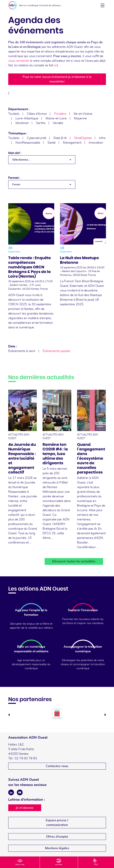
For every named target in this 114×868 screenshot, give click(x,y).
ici (56, 65)
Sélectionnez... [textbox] (21, 160)
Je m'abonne (25, 808)
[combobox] (42, 160)
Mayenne (80, 118)
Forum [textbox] (16, 185)
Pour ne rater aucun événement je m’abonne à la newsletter (57, 79)
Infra (102, 138)
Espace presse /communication (57, 823)
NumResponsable (28, 143)
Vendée (58, 123)
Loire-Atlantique (27, 118)
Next (105, 715)
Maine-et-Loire (56, 118)
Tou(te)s (14, 114)
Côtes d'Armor (37, 114)
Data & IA (60, 138)
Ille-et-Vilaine (83, 114)
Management (72, 143)
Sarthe (41, 123)
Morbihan (22, 123)
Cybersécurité (36, 138)
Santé (52, 143)
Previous (9, 715)
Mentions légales (57, 848)
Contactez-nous (57, 766)
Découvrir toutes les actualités (74, 561)
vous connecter (19, 61)
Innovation (96, 143)
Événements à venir (22, 351)
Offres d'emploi (57, 837)
